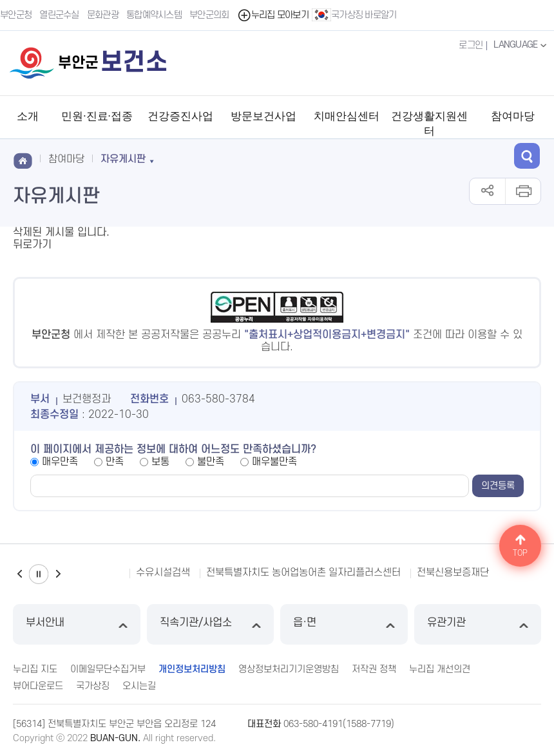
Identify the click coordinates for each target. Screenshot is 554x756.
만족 (115, 462)
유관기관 (478, 624)
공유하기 (487, 191)
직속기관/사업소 (211, 624)
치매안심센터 (347, 116)
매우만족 (60, 462)
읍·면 (344, 624)
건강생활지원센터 (429, 124)
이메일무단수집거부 (108, 669)
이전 (19, 574)
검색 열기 (527, 156)
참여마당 (513, 116)
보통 (160, 462)
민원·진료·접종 (97, 116)
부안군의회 (209, 15)
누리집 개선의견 (440, 669)
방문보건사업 (263, 116)
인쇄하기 (523, 191)
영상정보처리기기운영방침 (289, 669)
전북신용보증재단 (453, 572)
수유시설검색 (163, 572)
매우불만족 (274, 462)
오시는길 (139, 686)
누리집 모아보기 (273, 15)
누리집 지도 (35, 669)
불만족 (211, 462)
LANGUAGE (521, 45)
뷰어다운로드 (38, 686)
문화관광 (103, 15)
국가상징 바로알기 (354, 15)
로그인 (471, 45)
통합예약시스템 (154, 15)
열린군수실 (59, 15)
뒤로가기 (32, 245)
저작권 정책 (374, 669)
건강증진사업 (180, 116)
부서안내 (77, 624)
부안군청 (16, 15)
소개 (28, 116)
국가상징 (93, 686)
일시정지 (39, 574)
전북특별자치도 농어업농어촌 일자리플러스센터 (303, 572)
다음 (58, 574)
